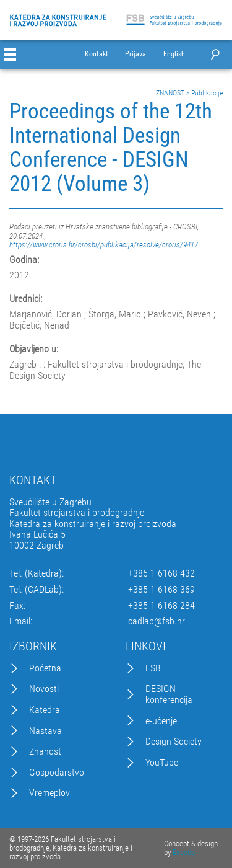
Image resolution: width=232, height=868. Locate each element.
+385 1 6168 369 (161, 590)
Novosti (44, 689)
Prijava (135, 54)
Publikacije (207, 93)
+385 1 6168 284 (161, 606)
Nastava (45, 731)
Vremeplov (49, 793)
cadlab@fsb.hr (157, 621)
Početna (45, 668)
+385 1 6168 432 (161, 573)
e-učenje (161, 721)
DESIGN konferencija (169, 694)
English (174, 54)
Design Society (174, 742)
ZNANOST (170, 93)
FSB (153, 668)
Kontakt (97, 54)
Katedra (45, 710)
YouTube (162, 763)
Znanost (45, 751)
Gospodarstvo (57, 773)
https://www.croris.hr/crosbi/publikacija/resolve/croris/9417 (104, 245)
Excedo (184, 852)
